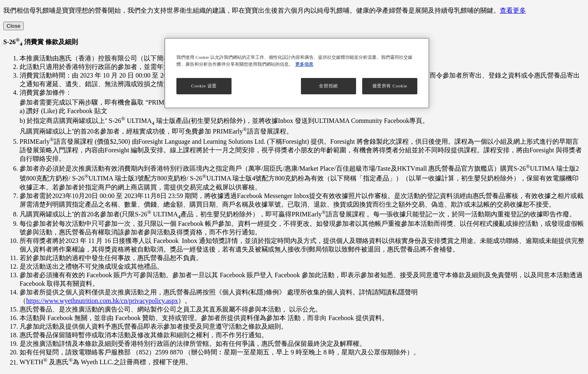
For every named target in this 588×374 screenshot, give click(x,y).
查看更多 (513, 10)
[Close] (13, 26)
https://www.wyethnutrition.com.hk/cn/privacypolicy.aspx (102, 301)
